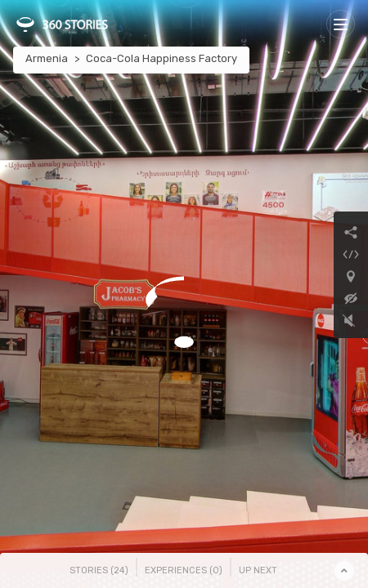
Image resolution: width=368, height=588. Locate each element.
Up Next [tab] (258, 570)
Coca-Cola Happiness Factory (162, 58)
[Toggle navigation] (341, 24)
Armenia (47, 58)
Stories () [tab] (99, 570)
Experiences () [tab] (184, 570)
